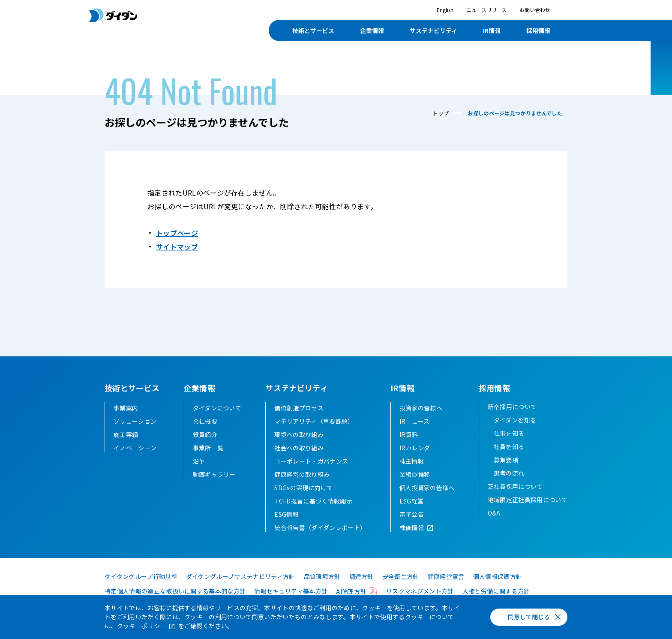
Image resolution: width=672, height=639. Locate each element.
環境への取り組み (299, 434)
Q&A (494, 513)
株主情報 (412, 461)
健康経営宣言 (446, 576)
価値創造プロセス (299, 408)
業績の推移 (415, 474)
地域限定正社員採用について (528, 500)
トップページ (177, 233)
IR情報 (492, 30)
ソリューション (135, 421)
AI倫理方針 (351, 591)
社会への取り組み (299, 448)
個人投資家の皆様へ (427, 488)
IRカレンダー (418, 448)
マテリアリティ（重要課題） (314, 421)
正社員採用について (515, 486)
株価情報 (412, 527)
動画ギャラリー (214, 474)
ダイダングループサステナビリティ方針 (241, 576)
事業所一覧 (208, 448)
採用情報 (538, 30)
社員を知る (509, 446)
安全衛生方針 (401, 576)
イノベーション (135, 448)
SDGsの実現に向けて (304, 488)
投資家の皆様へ (421, 408)
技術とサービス (313, 30)
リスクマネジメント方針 (420, 591)
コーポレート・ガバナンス (311, 461)
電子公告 (412, 514)
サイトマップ (177, 247)
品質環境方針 (322, 576)
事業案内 (126, 408)
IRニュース (415, 421)
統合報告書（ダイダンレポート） (320, 527)
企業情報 (372, 30)
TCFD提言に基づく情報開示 (313, 501)
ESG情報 (286, 514)
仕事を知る (509, 433)
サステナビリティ (433, 30)
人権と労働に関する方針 (496, 591)
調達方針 (361, 576)
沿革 (199, 461)
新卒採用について (512, 407)
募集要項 (506, 460)
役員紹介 (205, 434)
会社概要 (205, 421)
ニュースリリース (486, 10)
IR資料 (409, 434)
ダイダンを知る (515, 420)
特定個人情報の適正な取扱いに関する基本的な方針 (175, 591)
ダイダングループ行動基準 (141, 576)
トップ (441, 113)
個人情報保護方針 (498, 576)
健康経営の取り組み (302, 474)
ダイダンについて (217, 408)
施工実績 (126, 434)
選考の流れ (509, 473)
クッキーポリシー (142, 626)
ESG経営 (412, 501)
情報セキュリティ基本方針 (291, 591)
